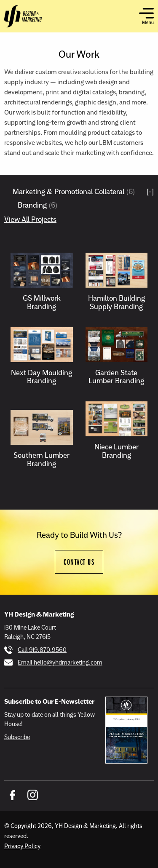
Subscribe (17, 737)
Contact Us (79, 562)
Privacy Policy (22, 846)
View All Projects (30, 219)
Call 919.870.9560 (42, 650)
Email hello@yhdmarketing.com (60, 662)
